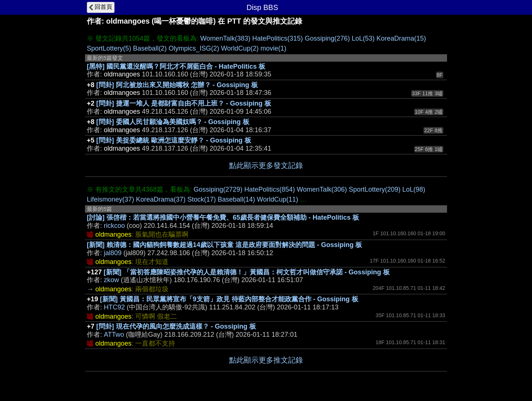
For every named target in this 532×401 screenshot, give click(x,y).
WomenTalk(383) (225, 38)
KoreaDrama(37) (161, 199)
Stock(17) (202, 199)
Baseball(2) (150, 48)
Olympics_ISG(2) (194, 48)
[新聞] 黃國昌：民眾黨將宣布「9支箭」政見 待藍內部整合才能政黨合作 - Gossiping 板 (229, 299)
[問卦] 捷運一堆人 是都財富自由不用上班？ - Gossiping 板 (184, 103)
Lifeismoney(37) (110, 199)
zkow (111, 280)
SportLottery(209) (375, 189)
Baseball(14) (236, 199)
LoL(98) (414, 189)
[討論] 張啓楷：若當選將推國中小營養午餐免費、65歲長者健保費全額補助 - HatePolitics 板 (223, 217)
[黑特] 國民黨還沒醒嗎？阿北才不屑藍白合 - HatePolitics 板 (176, 66)
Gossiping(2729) (218, 189)
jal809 (113, 253)
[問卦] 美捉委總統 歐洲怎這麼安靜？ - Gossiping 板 (174, 140)
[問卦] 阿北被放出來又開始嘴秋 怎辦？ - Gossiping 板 (177, 85)
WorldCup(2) (240, 48)
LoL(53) (363, 38)
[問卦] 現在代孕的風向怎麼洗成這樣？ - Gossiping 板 (176, 326)
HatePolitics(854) (270, 189)
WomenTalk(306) (322, 189)
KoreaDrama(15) (401, 38)
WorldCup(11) (277, 199)
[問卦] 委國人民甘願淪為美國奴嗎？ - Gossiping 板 (173, 122)
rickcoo (114, 226)
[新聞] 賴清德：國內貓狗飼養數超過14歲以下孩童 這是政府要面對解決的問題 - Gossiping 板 (224, 245)
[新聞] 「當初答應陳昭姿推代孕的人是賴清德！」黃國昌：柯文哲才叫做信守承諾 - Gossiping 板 (247, 272)
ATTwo (114, 335)
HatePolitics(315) (278, 38)
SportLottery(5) (109, 48)
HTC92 (114, 307)
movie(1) (273, 48)
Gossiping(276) (327, 38)
